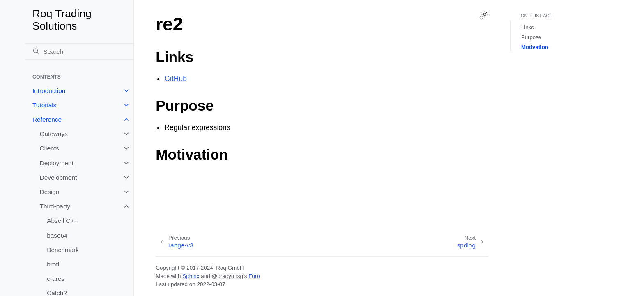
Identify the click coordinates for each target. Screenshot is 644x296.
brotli (54, 264)
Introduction (49, 91)
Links (528, 27)
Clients (49, 148)
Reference (47, 119)
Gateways (54, 134)
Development (59, 177)
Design (50, 192)
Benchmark (63, 250)
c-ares (56, 279)
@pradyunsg (227, 276)
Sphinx (191, 276)
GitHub (176, 79)
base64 (57, 235)
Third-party (55, 206)
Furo (254, 276)
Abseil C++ (62, 221)
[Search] (79, 51)
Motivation (535, 47)
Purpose (531, 37)
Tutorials (44, 105)
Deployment (57, 163)
